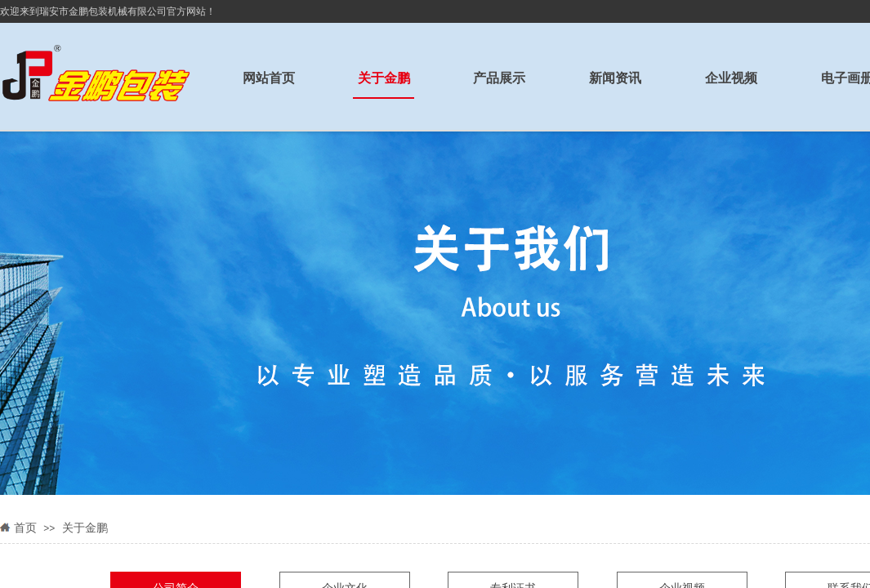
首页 (25, 528)
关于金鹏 (85, 528)
